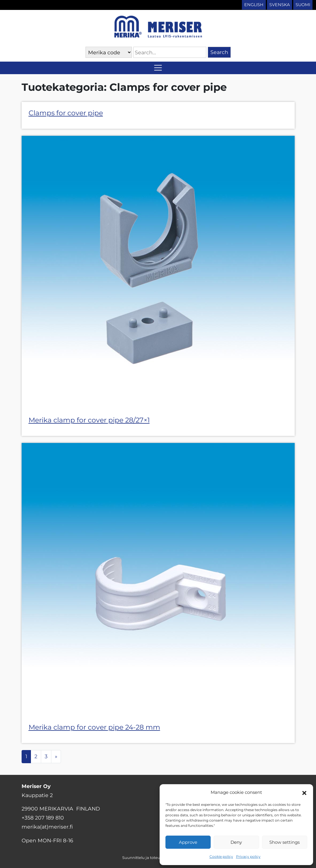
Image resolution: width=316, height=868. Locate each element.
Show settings (284, 842)
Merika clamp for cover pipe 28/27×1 (89, 420)
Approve (188, 842)
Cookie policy (221, 856)
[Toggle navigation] (158, 68)
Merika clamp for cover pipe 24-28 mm (94, 727)
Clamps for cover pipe (66, 113)
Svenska (280, 5)
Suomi (303, 5)
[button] (304, 792)
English (254, 5)
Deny (236, 842)
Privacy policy (248, 856)
